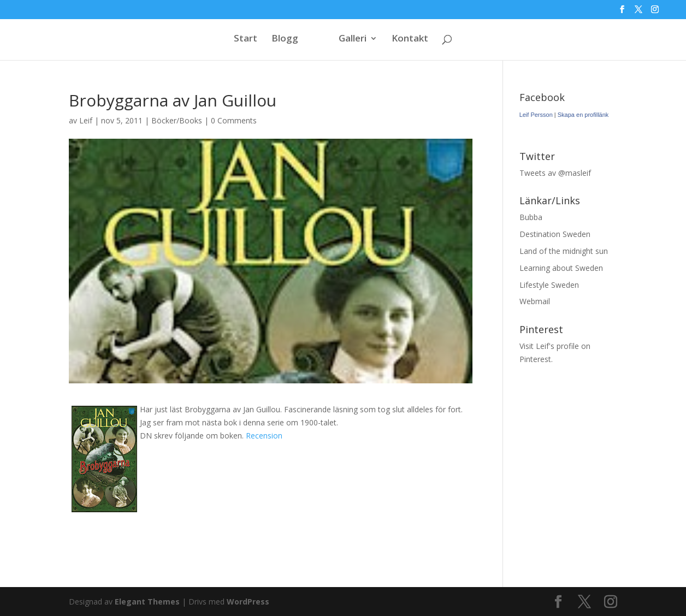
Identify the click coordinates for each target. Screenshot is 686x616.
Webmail (535, 301)
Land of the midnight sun (564, 251)
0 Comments (234, 120)
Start (246, 39)
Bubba (531, 217)
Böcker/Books (177, 120)
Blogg (285, 39)
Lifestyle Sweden (549, 285)
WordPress (248, 602)
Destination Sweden (555, 234)
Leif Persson (536, 115)
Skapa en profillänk (583, 115)
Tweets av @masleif (555, 173)
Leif (86, 120)
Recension (264, 436)
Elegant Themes (147, 602)
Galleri (353, 39)
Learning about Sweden (561, 268)
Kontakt (410, 39)
